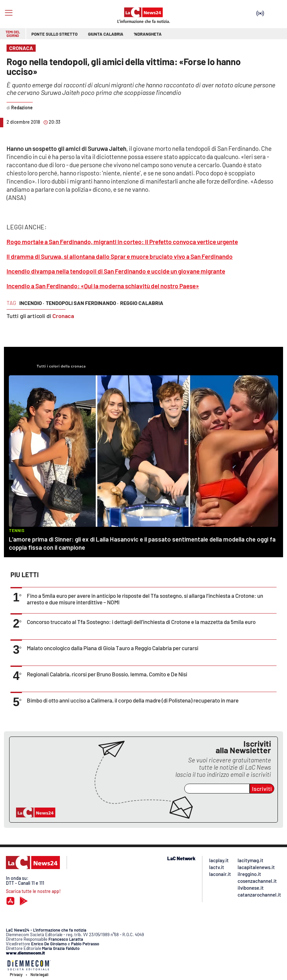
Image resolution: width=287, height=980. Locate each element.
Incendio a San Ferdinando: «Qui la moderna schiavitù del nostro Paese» (103, 286)
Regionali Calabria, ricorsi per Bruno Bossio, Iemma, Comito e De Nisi (107, 674)
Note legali (39, 974)
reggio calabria (142, 303)
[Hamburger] (9, 13)
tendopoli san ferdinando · (82, 303)
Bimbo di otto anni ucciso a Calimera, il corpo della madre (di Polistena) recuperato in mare (133, 700)
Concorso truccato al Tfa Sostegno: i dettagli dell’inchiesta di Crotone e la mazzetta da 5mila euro (141, 622)
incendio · (32, 303)
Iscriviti (262, 789)
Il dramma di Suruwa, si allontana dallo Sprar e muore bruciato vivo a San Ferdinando (120, 256)
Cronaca (63, 316)
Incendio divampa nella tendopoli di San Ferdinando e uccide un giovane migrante (116, 271)
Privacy (16, 974)
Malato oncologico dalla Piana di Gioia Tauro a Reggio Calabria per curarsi (113, 648)
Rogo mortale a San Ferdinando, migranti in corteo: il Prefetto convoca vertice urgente (122, 242)
